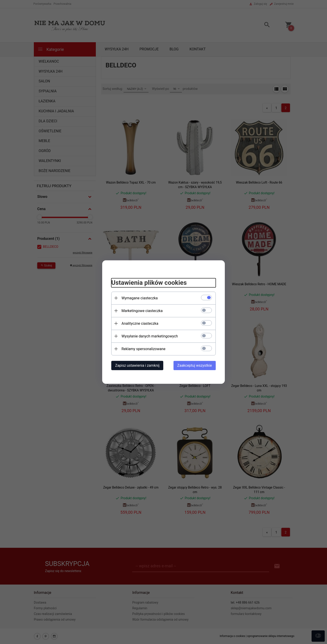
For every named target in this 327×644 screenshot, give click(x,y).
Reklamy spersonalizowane (143, 349)
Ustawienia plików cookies (149, 283)
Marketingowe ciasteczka (142, 311)
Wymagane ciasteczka (140, 298)
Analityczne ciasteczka (140, 323)
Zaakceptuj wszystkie (195, 365)
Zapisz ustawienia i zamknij (137, 365)
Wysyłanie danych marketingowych (150, 336)
